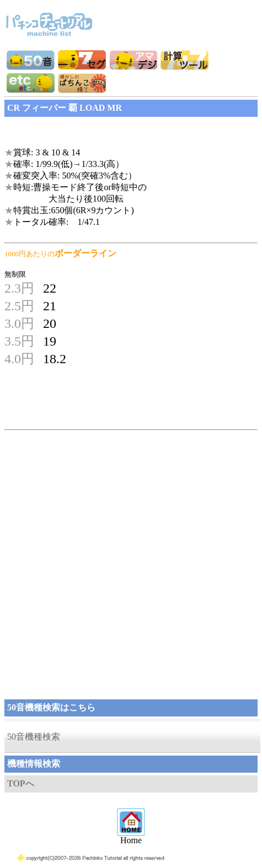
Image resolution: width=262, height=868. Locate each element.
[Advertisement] (93, 133)
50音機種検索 (34, 737)
